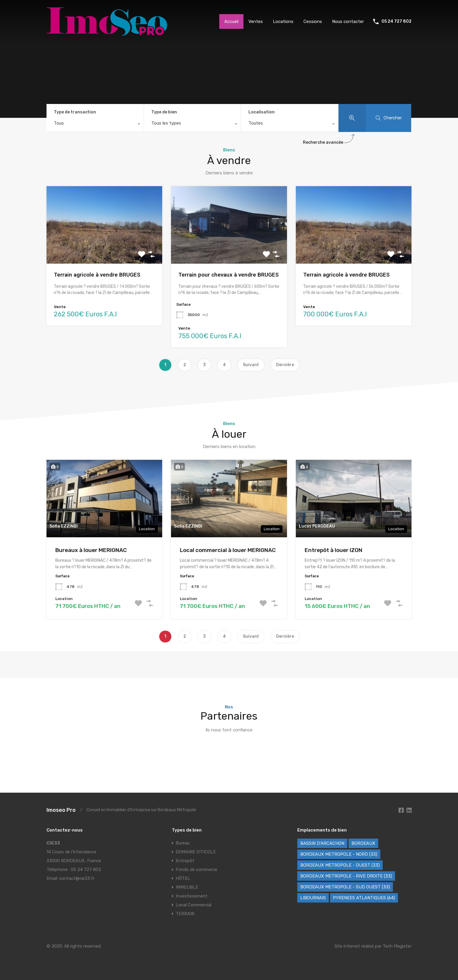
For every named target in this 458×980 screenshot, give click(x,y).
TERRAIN (185, 914)
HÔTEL (183, 878)
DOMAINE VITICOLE (196, 852)
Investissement (192, 896)
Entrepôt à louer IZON (333, 550)
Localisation (262, 112)
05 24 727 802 (396, 22)
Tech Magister (397, 946)
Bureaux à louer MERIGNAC (91, 550)
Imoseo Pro (61, 810)
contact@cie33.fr (77, 878)
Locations (283, 22)
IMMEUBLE (187, 887)
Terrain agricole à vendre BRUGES (97, 275)
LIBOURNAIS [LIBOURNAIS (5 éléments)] (313, 898)
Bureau (183, 843)
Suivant (251, 365)
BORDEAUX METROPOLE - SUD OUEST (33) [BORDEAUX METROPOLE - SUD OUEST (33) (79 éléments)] (345, 887)
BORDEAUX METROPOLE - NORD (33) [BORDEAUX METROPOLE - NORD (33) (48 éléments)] (339, 854)
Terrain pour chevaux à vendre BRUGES (229, 275)
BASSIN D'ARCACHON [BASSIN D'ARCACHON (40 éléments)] (322, 843)
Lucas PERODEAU (317, 526)
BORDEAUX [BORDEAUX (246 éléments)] (363, 843)
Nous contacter (348, 22)
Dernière (285, 365)
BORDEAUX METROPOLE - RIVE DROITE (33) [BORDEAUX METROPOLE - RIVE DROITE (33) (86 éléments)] (346, 876)
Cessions (313, 22)
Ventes (256, 22)
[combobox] (95, 125)
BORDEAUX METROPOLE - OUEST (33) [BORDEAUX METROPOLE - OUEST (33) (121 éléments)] (340, 865)
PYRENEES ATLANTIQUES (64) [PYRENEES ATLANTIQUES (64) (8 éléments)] (364, 898)
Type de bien (164, 112)
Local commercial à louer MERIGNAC (228, 550)
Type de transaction (75, 112)
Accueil (231, 22)
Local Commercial (194, 905)
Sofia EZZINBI (64, 526)
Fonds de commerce (196, 870)
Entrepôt (185, 861)
